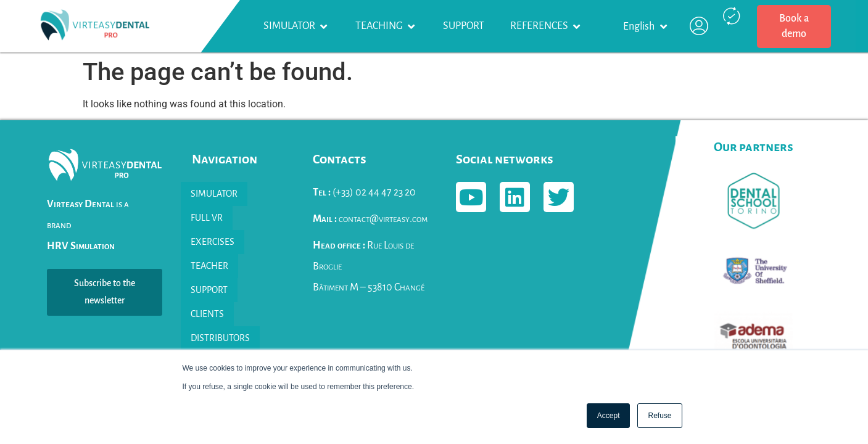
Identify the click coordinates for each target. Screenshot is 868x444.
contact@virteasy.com (370, 219)
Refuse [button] (659, 416)
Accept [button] (609, 416)
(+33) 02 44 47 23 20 (364, 192)
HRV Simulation (81, 246)
